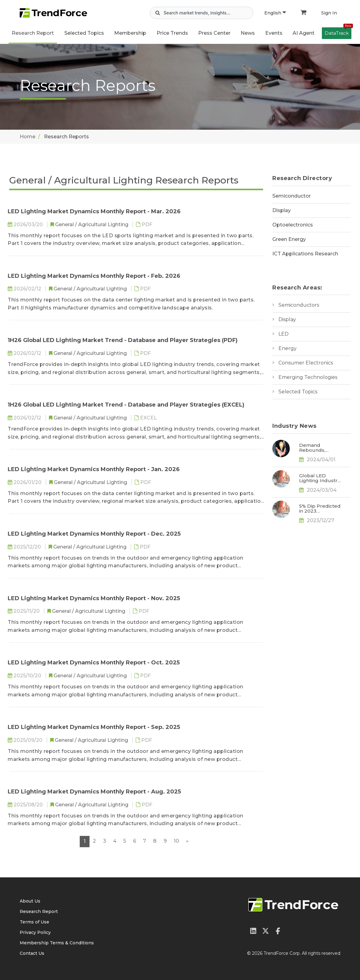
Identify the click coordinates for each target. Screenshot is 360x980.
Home (28, 137)
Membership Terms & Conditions (57, 943)
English (275, 13)
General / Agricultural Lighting (92, 224)
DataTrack (338, 32)
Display (282, 210)
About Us (30, 901)
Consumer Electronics (306, 363)
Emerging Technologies (308, 377)
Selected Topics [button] (84, 33)
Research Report (33, 33)
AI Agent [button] (304, 33)
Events (274, 33)
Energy (288, 348)
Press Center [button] (214, 33)
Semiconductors (299, 305)
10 (176, 841)
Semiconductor (292, 196)
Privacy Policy (35, 932)
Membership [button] (130, 33)
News (248, 33)
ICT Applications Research (305, 254)
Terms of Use (34, 922)
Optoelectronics (293, 225)
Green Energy (289, 239)
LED (284, 334)
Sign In (329, 13)
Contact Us (32, 953)
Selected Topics (298, 392)
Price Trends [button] (172, 33)
